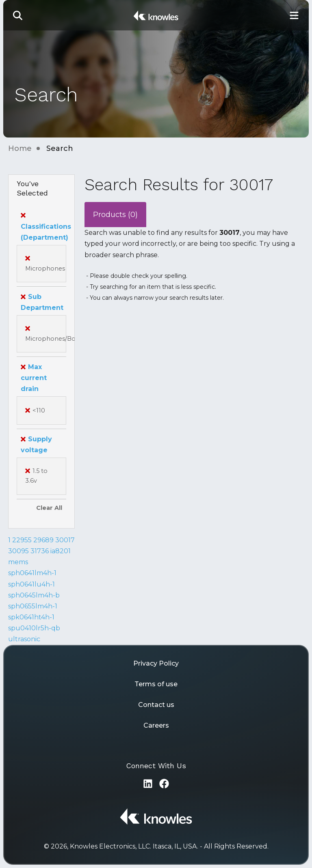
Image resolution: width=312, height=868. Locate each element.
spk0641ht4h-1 (31, 617)
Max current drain (34, 378)
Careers (156, 725)
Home (20, 148)
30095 (18, 551)
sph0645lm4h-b (34, 595)
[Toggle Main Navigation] (294, 15)
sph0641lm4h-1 (32, 573)
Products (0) (115, 215)
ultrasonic (24, 639)
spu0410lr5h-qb (34, 628)
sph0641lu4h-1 (31, 584)
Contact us (156, 705)
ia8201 (61, 551)
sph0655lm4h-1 (33, 606)
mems (18, 562)
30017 (65, 540)
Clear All (49, 508)
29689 (43, 540)
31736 (40, 551)
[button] (18, 15)
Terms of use (156, 684)
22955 (22, 540)
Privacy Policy (156, 663)
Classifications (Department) (46, 226)
